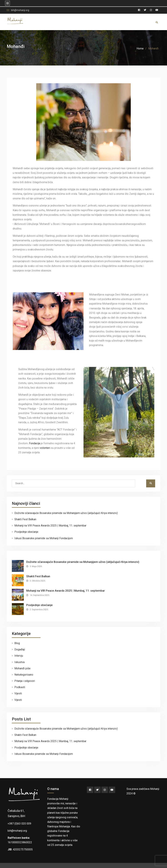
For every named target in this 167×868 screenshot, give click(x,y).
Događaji (20, 649)
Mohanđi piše (22, 668)
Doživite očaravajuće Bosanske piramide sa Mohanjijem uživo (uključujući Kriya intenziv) (66, 513)
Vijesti (18, 693)
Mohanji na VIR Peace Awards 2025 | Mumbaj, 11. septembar (50, 526)
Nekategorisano (24, 675)
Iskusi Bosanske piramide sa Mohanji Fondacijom (44, 538)
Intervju (19, 656)
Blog (17, 643)
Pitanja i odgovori (25, 681)
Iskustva (19, 662)
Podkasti (20, 687)
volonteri (45, 448)
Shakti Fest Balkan (25, 519)
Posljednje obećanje (26, 532)
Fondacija (35, 443)
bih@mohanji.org (20, 10)
